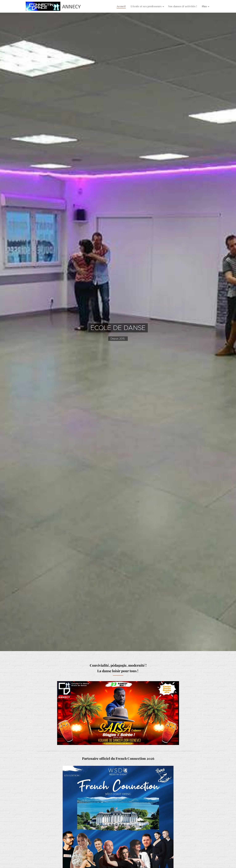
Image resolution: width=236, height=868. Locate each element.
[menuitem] (124, 6)
